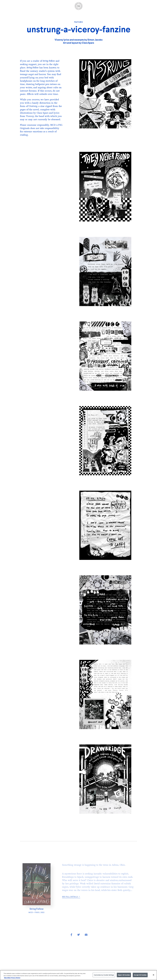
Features (78, 22)
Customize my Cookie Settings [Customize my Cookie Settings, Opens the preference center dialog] (104, 975)
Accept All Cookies (140, 975)
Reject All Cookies (124, 975)
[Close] (153, 975)
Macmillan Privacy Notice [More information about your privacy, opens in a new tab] (12, 978)
